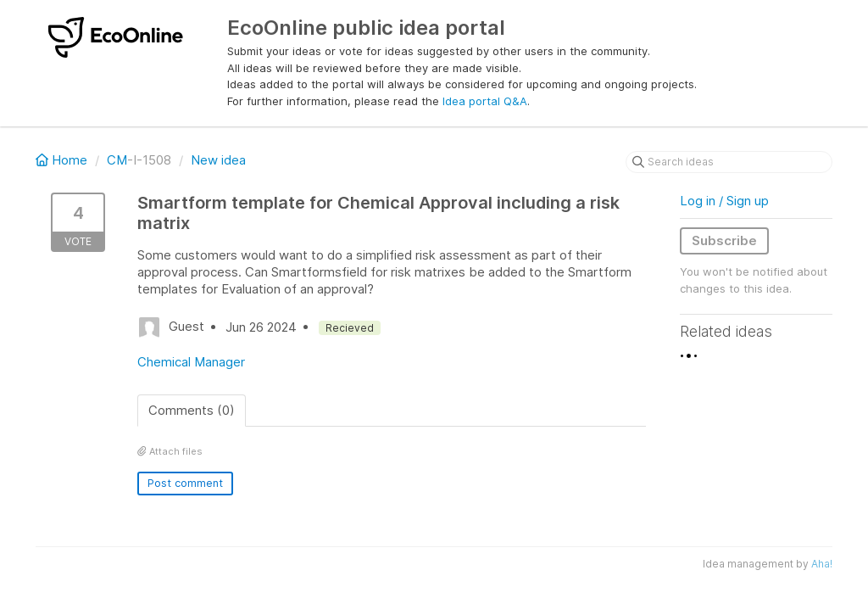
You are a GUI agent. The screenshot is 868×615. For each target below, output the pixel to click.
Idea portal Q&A (485, 101)
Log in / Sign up (724, 201)
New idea (218, 160)
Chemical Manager (191, 362)
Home (63, 160)
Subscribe (724, 240)
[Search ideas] (729, 162)
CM (117, 160)
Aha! (822, 564)
